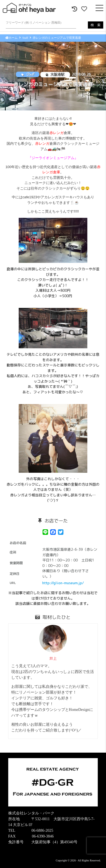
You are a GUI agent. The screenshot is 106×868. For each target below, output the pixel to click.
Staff (25, 38)
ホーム (11, 38)
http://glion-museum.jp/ (63, 583)
